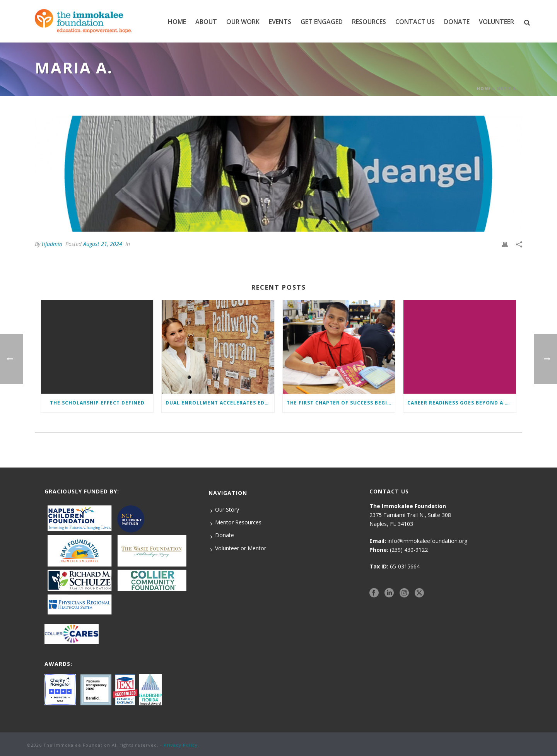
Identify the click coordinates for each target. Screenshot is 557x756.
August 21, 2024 (103, 244)
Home (177, 22)
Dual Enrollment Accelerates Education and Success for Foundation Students (220, 403)
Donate (222, 535)
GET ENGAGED (322, 22)
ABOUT (206, 22)
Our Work (243, 22)
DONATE (457, 22)
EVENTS (280, 22)
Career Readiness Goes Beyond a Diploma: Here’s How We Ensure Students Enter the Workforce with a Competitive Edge (461, 403)
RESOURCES (369, 22)
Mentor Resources (236, 522)
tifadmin (52, 244)
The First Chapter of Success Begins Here (341, 403)
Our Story (225, 510)
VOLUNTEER (496, 22)
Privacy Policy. (181, 745)
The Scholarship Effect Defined (97, 403)
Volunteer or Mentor (238, 548)
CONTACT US (415, 22)
